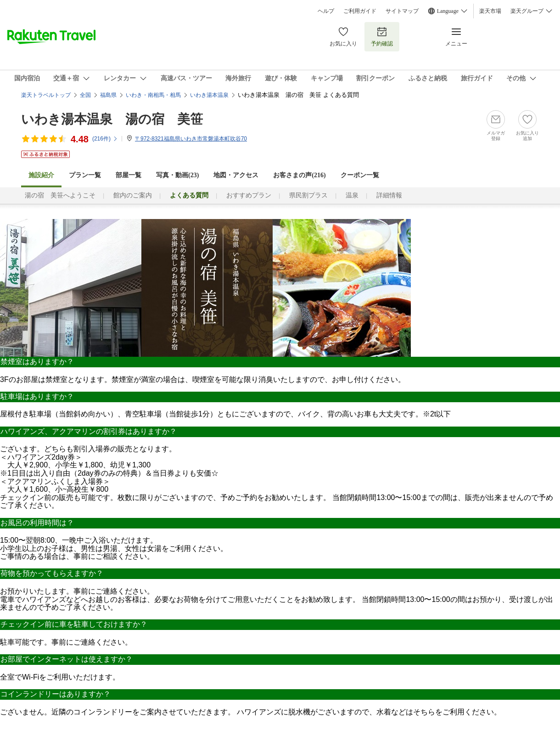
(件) (105, 139)
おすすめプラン (249, 195)
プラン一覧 (85, 175)
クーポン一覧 (360, 175)
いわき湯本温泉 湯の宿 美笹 (112, 119)
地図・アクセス (236, 175)
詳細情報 (389, 195)
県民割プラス (308, 195)
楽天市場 (490, 11)
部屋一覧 (129, 175)
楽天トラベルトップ (46, 95)
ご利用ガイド (360, 11)
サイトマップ (402, 11)
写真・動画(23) (177, 175)
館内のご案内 (133, 195)
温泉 (352, 195)
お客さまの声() (299, 175)
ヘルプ (326, 11)
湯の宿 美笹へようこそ (60, 195)
